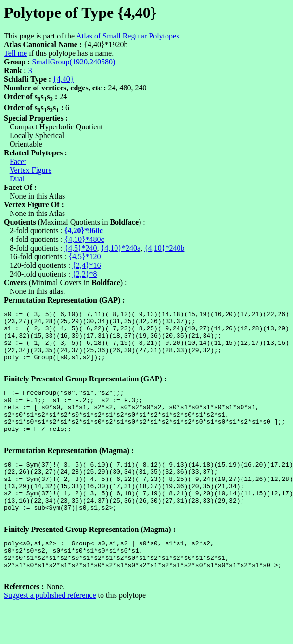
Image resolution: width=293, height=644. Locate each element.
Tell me (15, 53)
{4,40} (63, 79)
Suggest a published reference (50, 636)
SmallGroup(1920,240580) (73, 62)
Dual (17, 179)
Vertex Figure (31, 170)
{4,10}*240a (121, 248)
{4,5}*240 (81, 248)
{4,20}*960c (84, 231)
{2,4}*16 (86, 265)
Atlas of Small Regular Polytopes (127, 36)
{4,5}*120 (84, 257)
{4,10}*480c (84, 239)
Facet (18, 161)
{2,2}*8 (84, 274)
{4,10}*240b (164, 248)
